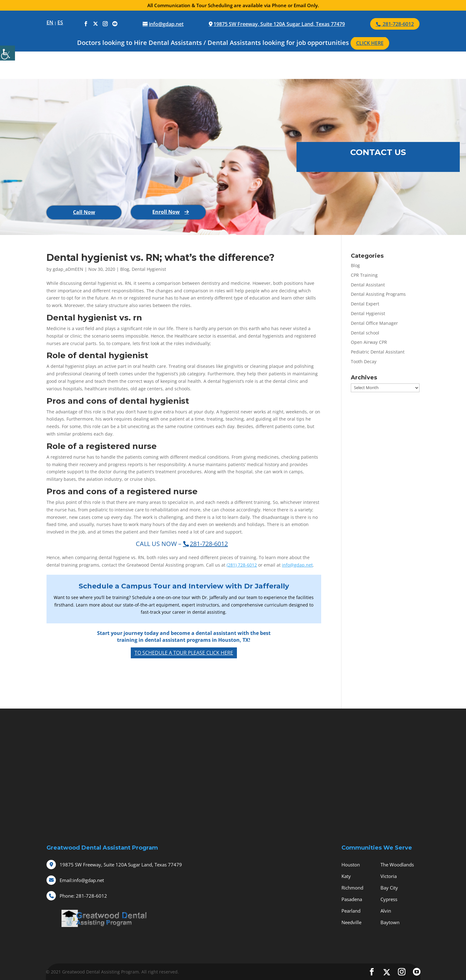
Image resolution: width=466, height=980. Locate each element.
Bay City (389, 888)
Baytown (390, 922)
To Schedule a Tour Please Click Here (184, 653)
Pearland (351, 911)
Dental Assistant (368, 285)
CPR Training (364, 275)
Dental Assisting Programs (378, 294)
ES (60, 22)
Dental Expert (365, 304)
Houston (351, 865)
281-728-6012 (83, 896)
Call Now (84, 212)
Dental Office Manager (374, 323)
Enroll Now (166, 212)
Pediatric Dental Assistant (378, 352)
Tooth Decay (364, 361)
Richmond (352, 888)
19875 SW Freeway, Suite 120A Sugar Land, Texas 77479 (279, 24)
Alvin (386, 911)
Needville (351, 922)
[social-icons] (86, 24)
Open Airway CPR (369, 342)
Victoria (389, 876)
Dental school (365, 333)
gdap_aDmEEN (68, 269)
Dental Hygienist (149, 269)
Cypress (389, 899)
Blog (125, 269)
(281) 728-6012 (242, 565)
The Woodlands (397, 865)
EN (50, 22)
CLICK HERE (370, 43)
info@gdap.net (297, 565)
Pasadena (352, 899)
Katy (346, 876)
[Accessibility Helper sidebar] (7, 53)
